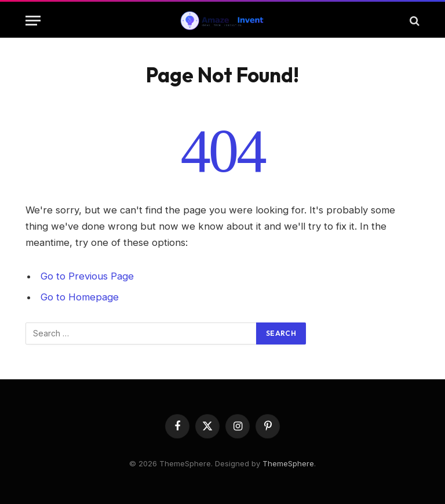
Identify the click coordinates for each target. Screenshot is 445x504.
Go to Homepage (80, 297)
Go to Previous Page (87, 276)
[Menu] (33, 21)
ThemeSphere (288, 463)
